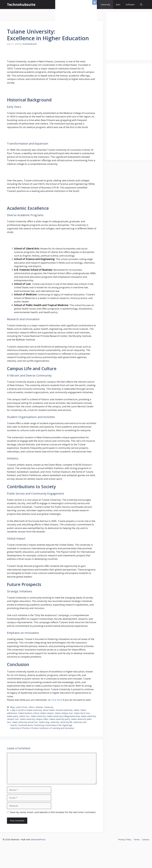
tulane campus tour (64, 713)
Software (130, 4)
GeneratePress (38, 839)
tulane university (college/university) (63, 716)
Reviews (39, 707)
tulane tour (24, 716)
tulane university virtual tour (25, 722)
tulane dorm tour (82, 713)
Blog (12, 707)
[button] (141, 5)
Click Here (57, 700)
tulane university (38, 716)
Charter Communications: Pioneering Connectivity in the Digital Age (41, 725)
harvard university (64, 710)
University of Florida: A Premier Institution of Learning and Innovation (42, 728)
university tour (80, 722)
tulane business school (29, 713)
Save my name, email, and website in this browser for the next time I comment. (53, 812)
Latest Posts (21, 707)
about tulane (49, 710)
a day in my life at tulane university (26, 710)
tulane (76, 710)
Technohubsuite (21, 4)
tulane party (13, 716)
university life (66, 722)
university (55, 722)
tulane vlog (44, 722)
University (105, 4)
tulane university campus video (34, 719)
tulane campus (47, 713)
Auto (118, 4)
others (32, 707)
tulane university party (60, 719)
